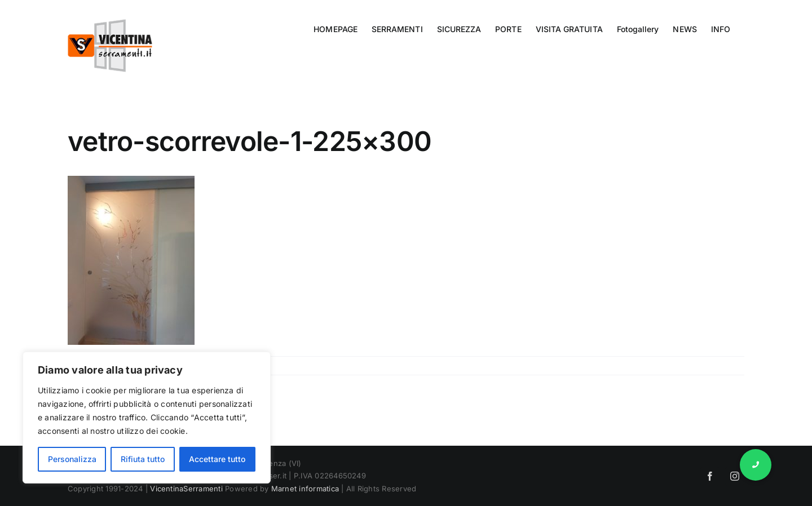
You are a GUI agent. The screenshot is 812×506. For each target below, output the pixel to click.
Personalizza (72, 459)
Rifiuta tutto (143, 459)
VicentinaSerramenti (186, 489)
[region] (147, 418)
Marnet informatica (305, 489)
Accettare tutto (217, 459)
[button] (756, 465)
